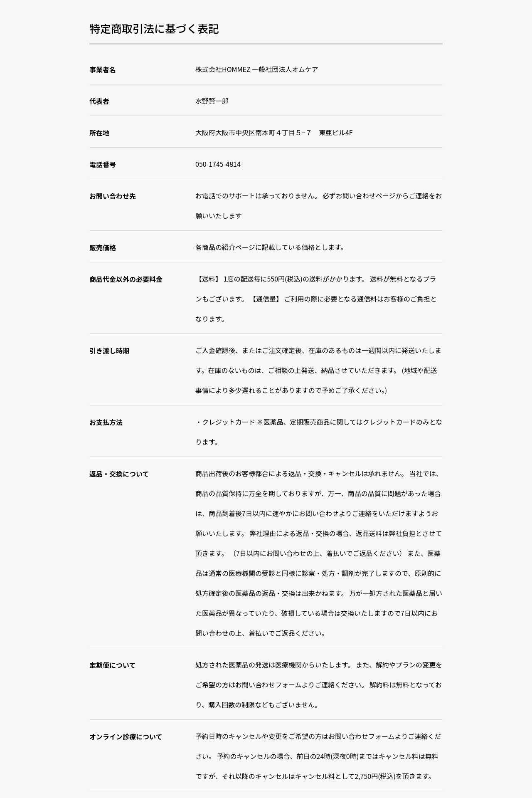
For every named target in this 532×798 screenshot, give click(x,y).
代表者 (99, 101)
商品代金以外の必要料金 (126, 279)
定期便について (113, 665)
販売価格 (103, 247)
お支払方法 (106, 422)
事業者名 (103, 69)
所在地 (99, 133)
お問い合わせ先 (113, 196)
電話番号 (103, 164)
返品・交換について (119, 474)
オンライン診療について (126, 736)
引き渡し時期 (109, 351)
